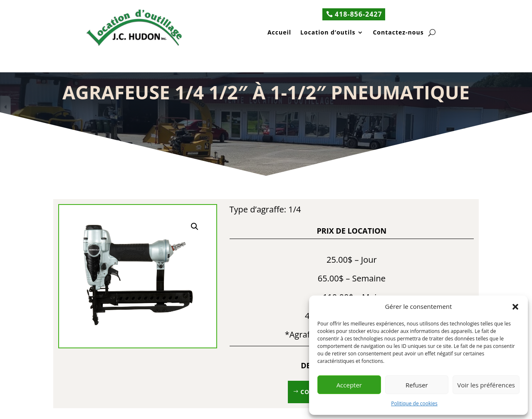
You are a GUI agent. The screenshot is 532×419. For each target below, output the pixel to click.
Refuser (417, 385)
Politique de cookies (414, 403)
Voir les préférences (486, 385)
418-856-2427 (359, 14)
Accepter (349, 385)
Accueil (279, 33)
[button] (515, 307)
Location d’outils (328, 33)
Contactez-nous (398, 33)
